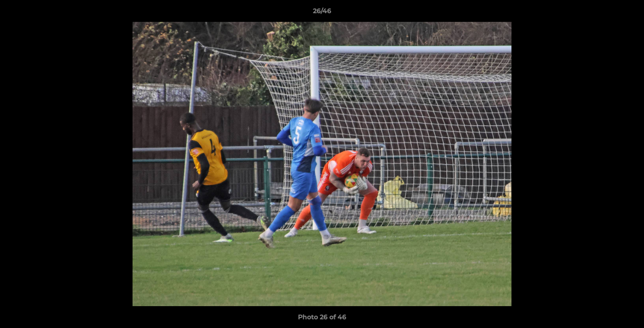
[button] (628, 13)
